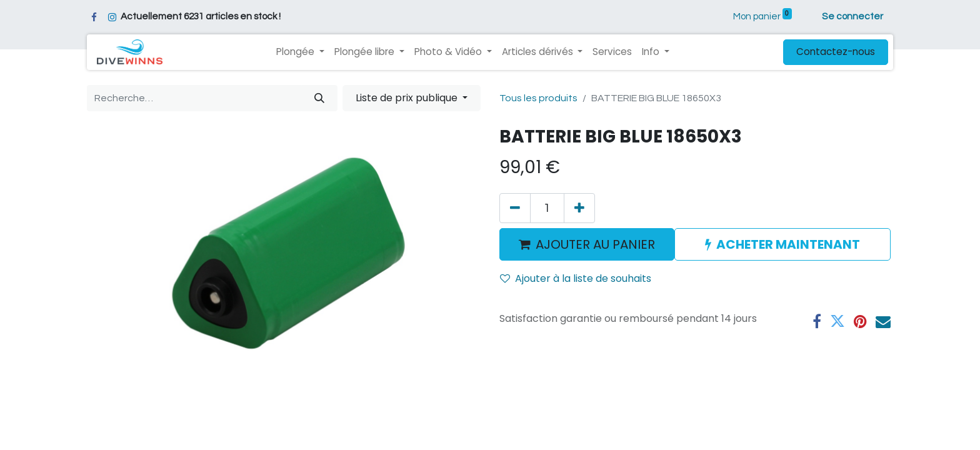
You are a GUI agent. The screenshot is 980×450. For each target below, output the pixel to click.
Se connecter (852, 17)
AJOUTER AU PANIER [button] (587, 244)
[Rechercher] (319, 98)
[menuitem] (612, 52)
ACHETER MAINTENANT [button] (782, 244)
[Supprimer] (515, 208)
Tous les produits (538, 98)
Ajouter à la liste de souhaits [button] (576, 278)
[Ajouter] (579, 208)
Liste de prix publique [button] (408, 98)
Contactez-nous (836, 52)
